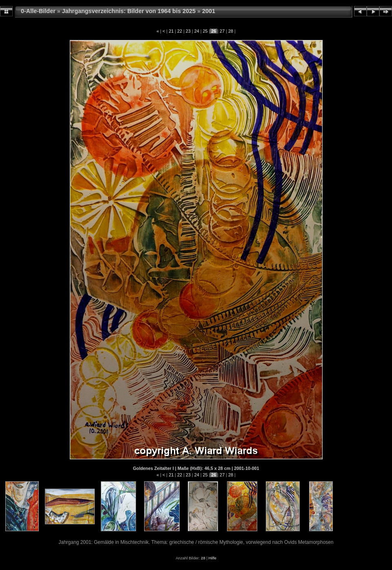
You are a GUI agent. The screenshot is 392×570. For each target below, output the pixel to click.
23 (188, 31)
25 (205, 31)
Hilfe (213, 558)
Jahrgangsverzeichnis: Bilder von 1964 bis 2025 (129, 11)
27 (222, 31)
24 (197, 31)
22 (180, 31)
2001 (209, 11)
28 (231, 31)
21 (171, 31)
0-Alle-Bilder (38, 11)
